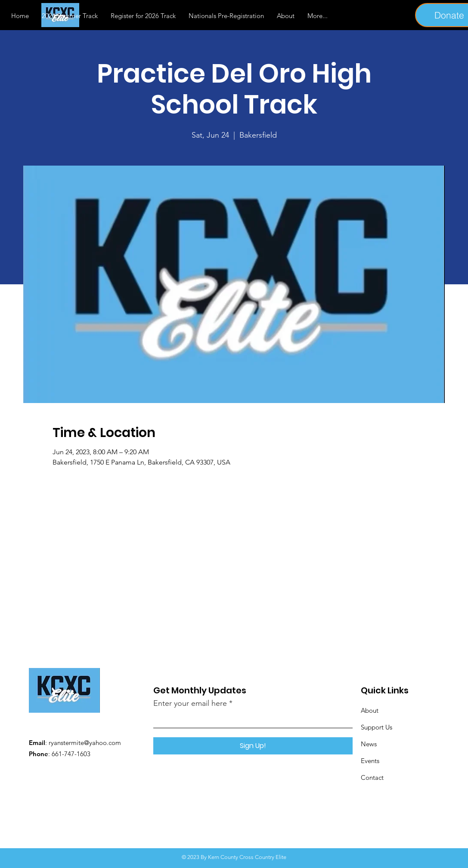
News (369, 744)
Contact (372, 777)
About (370, 710)
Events (370, 761)
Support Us (377, 727)
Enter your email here (190, 703)
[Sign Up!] (253, 746)
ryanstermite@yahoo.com (85, 743)
